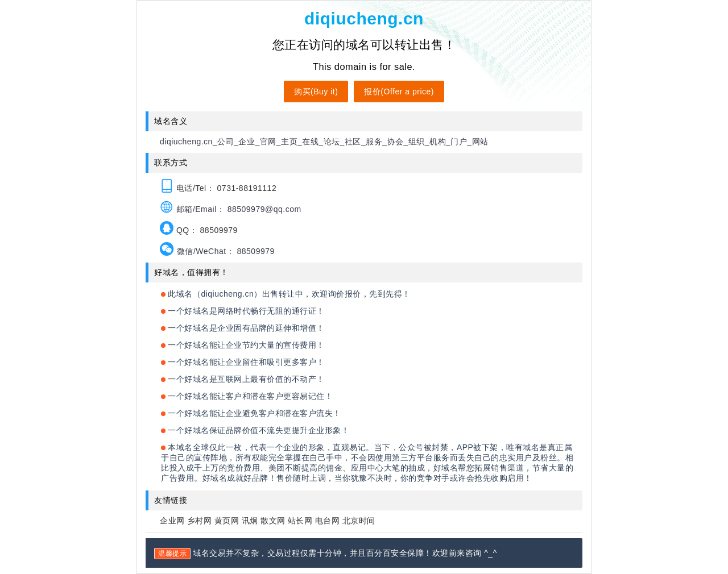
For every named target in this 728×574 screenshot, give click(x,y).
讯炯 (250, 521)
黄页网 (227, 521)
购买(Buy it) (316, 91)
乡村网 (200, 521)
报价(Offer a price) (399, 91)
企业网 (172, 521)
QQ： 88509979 (199, 230)
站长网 (300, 521)
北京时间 (359, 521)
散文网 (273, 521)
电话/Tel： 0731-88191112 (218, 188)
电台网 (328, 521)
